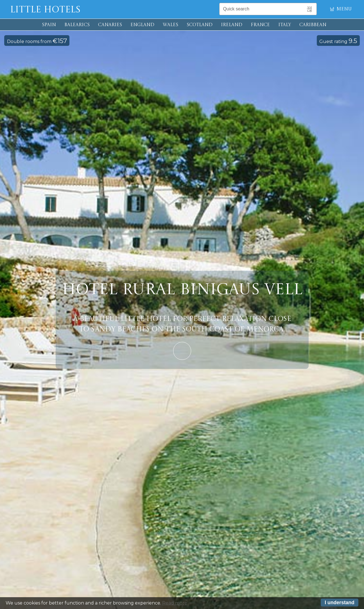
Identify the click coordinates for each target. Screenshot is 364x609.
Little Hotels (45, 10)
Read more (175, 604)
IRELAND (232, 25)
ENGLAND (142, 25)
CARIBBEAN (313, 25)
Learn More (182, 351)
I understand (340, 604)
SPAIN (49, 25)
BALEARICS (77, 25)
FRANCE (260, 25)
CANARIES (110, 25)
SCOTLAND (200, 25)
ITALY (285, 25)
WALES (170, 25)
